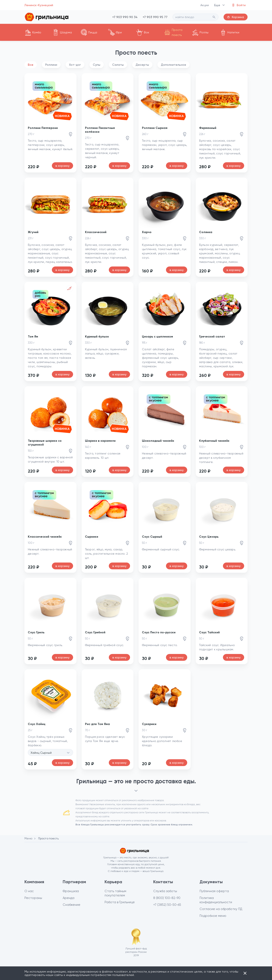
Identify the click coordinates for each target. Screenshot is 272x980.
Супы (97, 65)
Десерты (142, 65)
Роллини (51, 65)
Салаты (118, 65)
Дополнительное (174, 65)
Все (31, 65)
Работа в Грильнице (120, 902)
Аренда (69, 898)
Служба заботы (165, 891)
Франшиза (71, 891)
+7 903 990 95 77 (155, 17)
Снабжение (72, 905)
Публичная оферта (214, 891)
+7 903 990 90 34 (125, 17)
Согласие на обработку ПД (221, 909)
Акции (205, 5)
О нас (29, 891)
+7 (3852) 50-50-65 (167, 905)
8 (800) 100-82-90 (167, 898)
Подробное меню (213, 916)
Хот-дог (75, 65)
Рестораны (33, 898)
